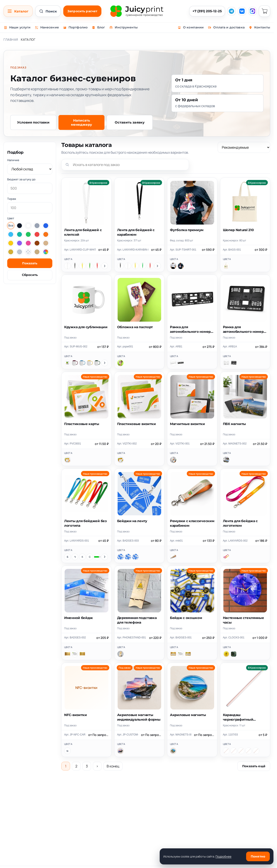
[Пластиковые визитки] (120, 460)
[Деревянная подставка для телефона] (120, 654)
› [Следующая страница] (97, 766)
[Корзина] (265, 11)
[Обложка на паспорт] (120, 363)
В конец (113, 766)
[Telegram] (231, 11)
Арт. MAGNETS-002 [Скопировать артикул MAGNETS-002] (235, 444)
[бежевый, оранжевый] (241, 751)
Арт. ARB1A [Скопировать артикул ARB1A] (230, 347)
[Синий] (90, 557)
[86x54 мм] (120, 557)
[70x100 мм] (128, 557)
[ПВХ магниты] (226, 460)
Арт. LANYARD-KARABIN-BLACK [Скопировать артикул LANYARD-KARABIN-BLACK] (133, 250)
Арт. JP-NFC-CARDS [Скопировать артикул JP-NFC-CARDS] (75, 735)
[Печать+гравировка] (82, 654)
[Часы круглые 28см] (226, 654)
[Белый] (67, 266)
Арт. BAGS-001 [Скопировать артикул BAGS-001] (232, 250)
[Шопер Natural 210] (226, 266)
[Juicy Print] (137, 11)
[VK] (242, 11)
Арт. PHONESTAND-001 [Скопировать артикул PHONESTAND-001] (132, 638)
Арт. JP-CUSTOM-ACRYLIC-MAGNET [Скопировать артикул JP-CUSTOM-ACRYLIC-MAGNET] (128, 735)
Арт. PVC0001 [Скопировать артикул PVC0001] (73, 444)
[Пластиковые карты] (67, 460)
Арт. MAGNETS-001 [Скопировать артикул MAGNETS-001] (181, 735)
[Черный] (75, 266)
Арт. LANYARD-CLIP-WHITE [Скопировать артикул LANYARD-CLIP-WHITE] (80, 250)
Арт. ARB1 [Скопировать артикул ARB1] (176, 347)
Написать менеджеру (81, 122)
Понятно (258, 856)
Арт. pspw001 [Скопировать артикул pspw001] (125, 347)
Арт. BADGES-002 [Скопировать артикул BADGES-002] (75, 638)
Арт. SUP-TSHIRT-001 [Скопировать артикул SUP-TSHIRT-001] (183, 250)
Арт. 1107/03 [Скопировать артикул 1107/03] (230, 735)
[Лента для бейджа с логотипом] (226, 557)
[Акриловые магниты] (173, 751)
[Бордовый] (75, 363)
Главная (11, 39)
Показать (30, 263)
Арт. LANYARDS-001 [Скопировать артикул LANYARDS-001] (77, 541)
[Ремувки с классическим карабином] (173, 557)
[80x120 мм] (135, 557)
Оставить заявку (130, 122)
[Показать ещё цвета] (105, 266)
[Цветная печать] (75, 654)
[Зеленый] (90, 266)
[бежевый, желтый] (226, 751)
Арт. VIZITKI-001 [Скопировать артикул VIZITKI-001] (180, 444)
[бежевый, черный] (256, 751)
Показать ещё (254, 766)
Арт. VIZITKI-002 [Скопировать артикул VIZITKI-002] (127, 444)
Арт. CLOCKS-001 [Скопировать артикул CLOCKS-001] (234, 638)
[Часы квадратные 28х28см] (234, 654)
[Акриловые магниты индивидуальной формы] (120, 751)
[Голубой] (82, 363)
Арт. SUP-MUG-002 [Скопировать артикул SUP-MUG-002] (76, 347)
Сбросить (30, 275)
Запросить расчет (82, 11)
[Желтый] (82, 266)
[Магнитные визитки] (173, 460)
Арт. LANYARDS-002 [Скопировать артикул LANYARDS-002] (235, 541)
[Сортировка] (244, 147)
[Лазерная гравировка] (67, 654)
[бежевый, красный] (234, 751)
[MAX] (252, 11)
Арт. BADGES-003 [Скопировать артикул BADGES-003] (128, 541)
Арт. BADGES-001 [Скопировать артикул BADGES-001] (181, 638)
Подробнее (223, 856)
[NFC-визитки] (67, 751)
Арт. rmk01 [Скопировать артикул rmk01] (176, 541)
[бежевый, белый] (249, 751)
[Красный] (97, 266)
